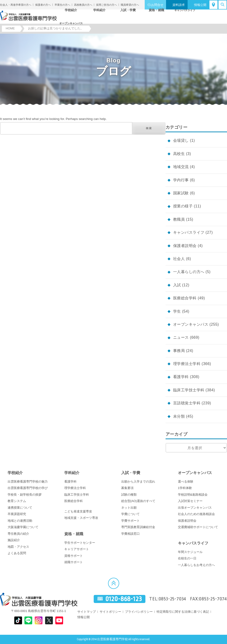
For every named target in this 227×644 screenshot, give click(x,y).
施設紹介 (14, 540)
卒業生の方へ (62, 5)
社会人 (179, 259)
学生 (177, 311)
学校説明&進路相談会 (193, 495)
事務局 (179, 351)
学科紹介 (72, 473)
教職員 (179, 219)
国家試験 (181, 193)
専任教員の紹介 (18, 534)
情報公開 (200, 5)
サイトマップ (87, 612)
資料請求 (179, 5)
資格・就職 (74, 534)
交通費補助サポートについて (198, 527)
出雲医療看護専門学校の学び (28, 488)
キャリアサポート (77, 549)
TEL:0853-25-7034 (168, 599)
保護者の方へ (43, 5)
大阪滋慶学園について (23, 527)
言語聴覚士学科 (187, 403)
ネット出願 (129, 508)
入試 (177, 285)
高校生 (179, 154)
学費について (130, 514)
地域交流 (181, 167)
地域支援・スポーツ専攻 (81, 518)
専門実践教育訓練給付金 (138, 527)
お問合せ (157, 5)
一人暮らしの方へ (189, 272)
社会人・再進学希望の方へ (16, 5)
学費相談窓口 (130, 534)
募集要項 (127, 488)
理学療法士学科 (187, 364)
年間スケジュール (190, 552)
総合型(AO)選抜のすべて (138, 501)
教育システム (17, 501)
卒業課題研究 (17, 514)
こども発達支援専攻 (78, 511)
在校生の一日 (187, 558)
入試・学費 (131, 473)
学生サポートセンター (80, 543)
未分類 (179, 416)
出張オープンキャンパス (195, 508)
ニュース (181, 337)
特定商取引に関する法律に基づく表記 (183, 612)
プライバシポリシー (139, 612)
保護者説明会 (185, 246)
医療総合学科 (185, 298)
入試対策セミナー (190, 501)
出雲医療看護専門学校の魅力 (28, 482)
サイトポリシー (110, 612)
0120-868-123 (124, 599)
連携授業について (20, 508)
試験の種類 (129, 495)
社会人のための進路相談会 (196, 514)
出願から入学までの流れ (138, 482)
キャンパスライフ (189, 232)
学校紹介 (15, 473)
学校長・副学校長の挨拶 (25, 495)
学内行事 (181, 180)
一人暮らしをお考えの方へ (196, 565)
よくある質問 (17, 553)
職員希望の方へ (130, 5)
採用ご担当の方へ (107, 5)
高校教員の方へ (83, 5)
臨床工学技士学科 (189, 390)
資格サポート (74, 556)
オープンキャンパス (191, 324)
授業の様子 (183, 206)
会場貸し (181, 140)
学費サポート (130, 521)
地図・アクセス (18, 547)
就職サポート (74, 562)
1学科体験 (185, 488)
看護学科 (181, 377)
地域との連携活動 (20, 521)
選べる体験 (186, 482)
